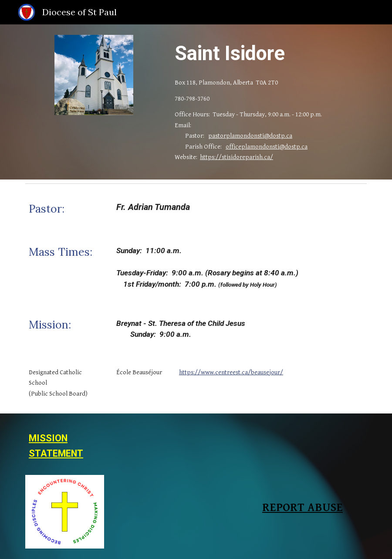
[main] (269, 53)
